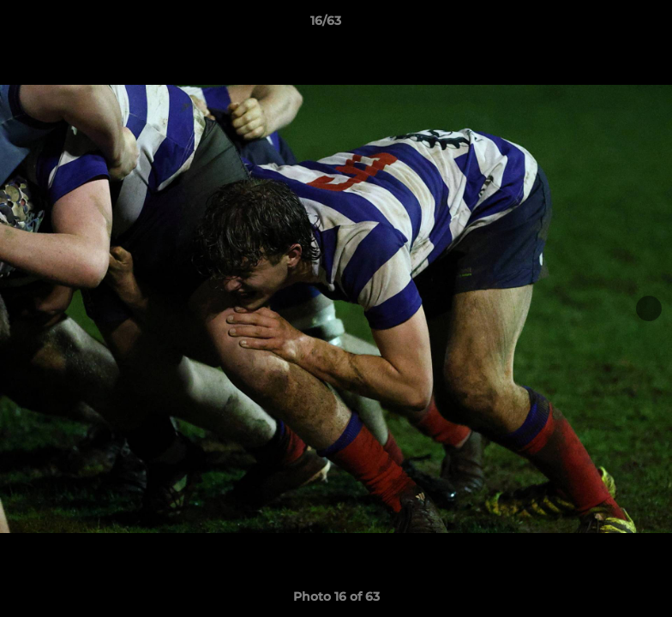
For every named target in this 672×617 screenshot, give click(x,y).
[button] (600, 25)
